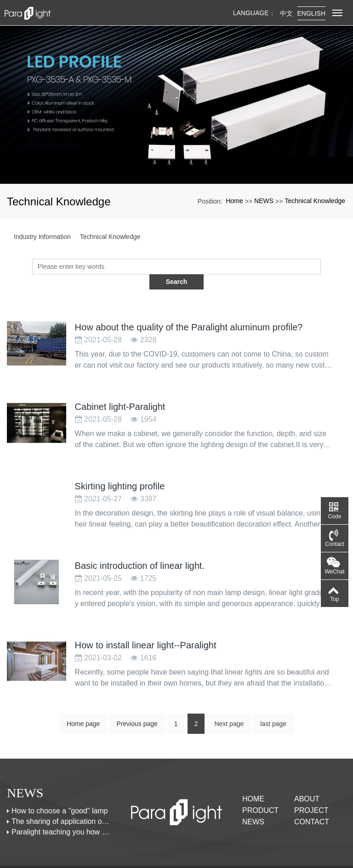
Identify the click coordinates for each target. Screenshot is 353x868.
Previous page (137, 709)
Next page (229, 709)
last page (273, 709)
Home (234, 201)
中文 (286, 13)
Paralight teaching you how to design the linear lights (61, 817)
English (311, 13)
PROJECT (311, 795)
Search (321, 266)
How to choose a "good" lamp (60, 796)
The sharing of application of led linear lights (61, 806)
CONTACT (312, 807)
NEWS (264, 201)
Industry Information (42, 237)
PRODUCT (260, 795)
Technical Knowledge (315, 201)
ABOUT (307, 784)
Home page (83, 709)
